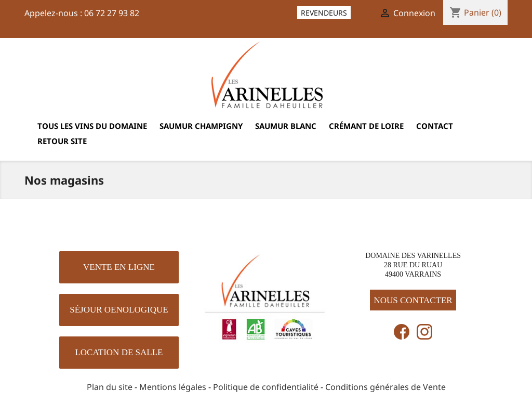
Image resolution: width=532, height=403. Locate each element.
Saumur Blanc (286, 126)
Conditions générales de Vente (385, 387)
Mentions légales (173, 387)
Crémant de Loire (366, 126)
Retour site (62, 141)
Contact (435, 126)
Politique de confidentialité (266, 387)
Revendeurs (324, 13)
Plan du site (110, 387)
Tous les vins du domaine (92, 126)
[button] (119, 267)
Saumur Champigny (201, 126)
